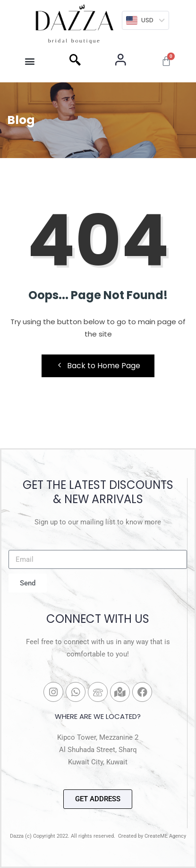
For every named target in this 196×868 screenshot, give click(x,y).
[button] (30, 61)
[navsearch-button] (75, 61)
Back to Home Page (98, 366)
